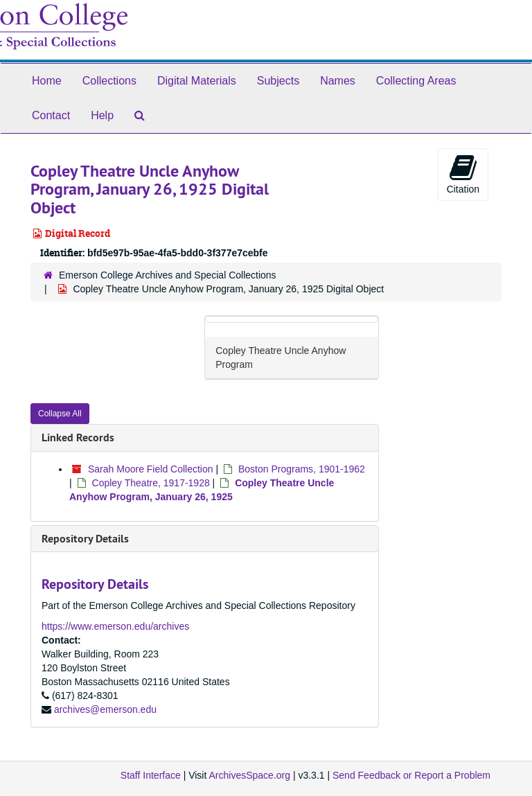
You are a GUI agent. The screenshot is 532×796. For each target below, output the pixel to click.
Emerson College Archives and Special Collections (168, 275)
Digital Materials (197, 81)
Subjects (278, 81)
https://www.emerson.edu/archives (115, 626)
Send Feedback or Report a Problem (411, 775)
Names (338, 81)
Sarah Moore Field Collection (151, 469)
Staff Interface (151, 775)
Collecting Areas (416, 81)
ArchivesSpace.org (249, 775)
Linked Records (78, 437)
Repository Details (85, 539)
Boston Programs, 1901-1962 (302, 469)
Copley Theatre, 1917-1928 (151, 483)
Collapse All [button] (60, 414)
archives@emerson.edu (105, 709)
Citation (463, 174)
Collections (109, 81)
